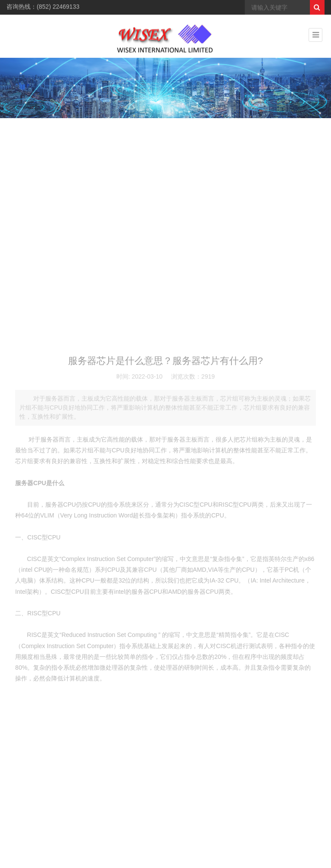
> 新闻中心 (280, 138)
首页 (258, 138)
